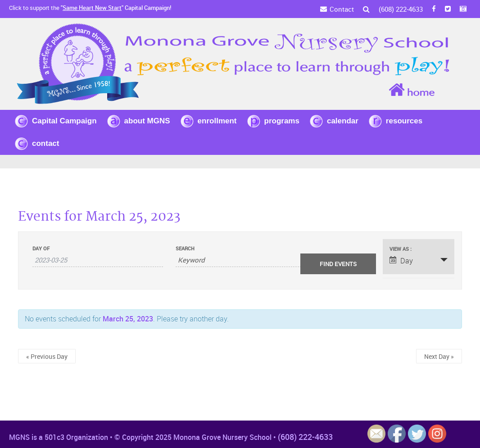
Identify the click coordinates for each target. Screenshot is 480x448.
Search (185, 248)
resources (404, 121)
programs (282, 121)
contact (45, 143)
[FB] (434, 9)
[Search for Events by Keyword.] (240, 260)
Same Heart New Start (92, 8)
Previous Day (47, 356)
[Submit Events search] (338, 264)
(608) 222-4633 (401, 9)
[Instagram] (463, 9)
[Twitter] (448, 9)
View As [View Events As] (400, 249)
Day (401, 261)
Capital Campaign (64, 121)
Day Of (41, 248)
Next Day (439, 356)
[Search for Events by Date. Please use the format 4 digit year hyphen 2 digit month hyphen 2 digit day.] (98, 260)
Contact (342, 9)
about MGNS (147, 121)
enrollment (217, 121)
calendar (343, 121)
